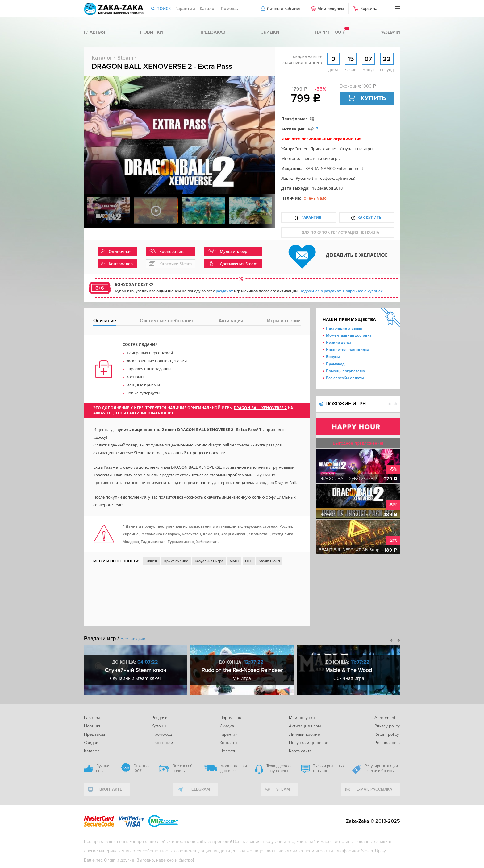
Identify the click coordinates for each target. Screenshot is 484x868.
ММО (234, 561)
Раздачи (390, 32)
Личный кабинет (284, 8)
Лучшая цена (103, 768)
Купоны (159, 726)
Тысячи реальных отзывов (329, 768)
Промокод (335, 364)
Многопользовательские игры (311, 158)
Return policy (387, 734)
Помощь (229, 8)
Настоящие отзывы (344, 328)
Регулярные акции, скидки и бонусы (382, 768)
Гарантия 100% (142, 768)
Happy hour (330, 32)
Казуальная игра (209, 561)
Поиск (164, 8)
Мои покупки (331, 9)
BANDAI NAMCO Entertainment (334, 168)
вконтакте (111, 789)
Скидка (227, 726)
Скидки (270, 32)
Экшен (302, 149)
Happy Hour (231, 718)
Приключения (324, 149)
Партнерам (162, 743)
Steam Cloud (269, 561)
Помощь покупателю (345, 371)
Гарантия (311, 218)
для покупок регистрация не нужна (340, 232)
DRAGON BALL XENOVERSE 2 (260, 408)
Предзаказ (212, 32)
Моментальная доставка (349, 335)
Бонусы (333, 357)
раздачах (224, 291)
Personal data (387, 743)
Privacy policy (387, 726)
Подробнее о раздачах (320, 291)
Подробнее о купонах (363, 291)
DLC (249, 561)
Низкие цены (338, 342)
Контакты (229, 743)
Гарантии (185, 8)
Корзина (369, 8)
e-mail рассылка (374, 789)
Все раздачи (133, 639)
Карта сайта (300, 751)
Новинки (152, 32)
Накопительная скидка (348, 350)
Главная (94, 32)
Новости (228, 751)
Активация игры (305, 726)
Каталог (208, 8)
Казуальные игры (356, 149)
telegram (199, 789)
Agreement (385, 718)
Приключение (176, 561)
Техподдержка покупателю (279, 768)
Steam (125, 58)
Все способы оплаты (345, 378)
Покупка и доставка (309, 743)
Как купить (369, 218)
